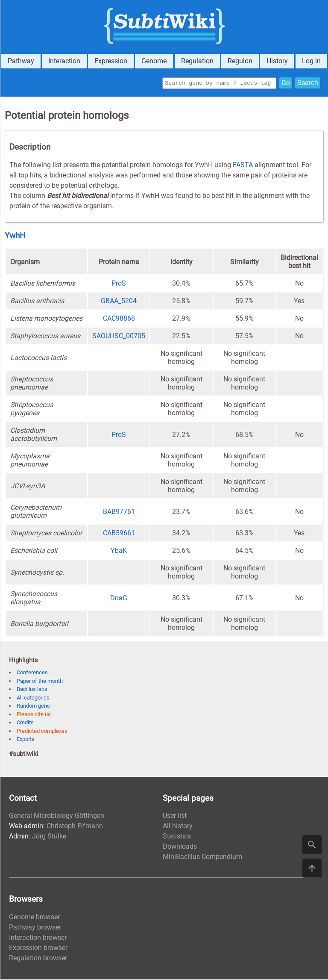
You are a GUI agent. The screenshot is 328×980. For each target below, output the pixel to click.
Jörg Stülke (49, 837)
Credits (25, 724)
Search (308, 84)
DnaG (119, 599)
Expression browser (38, 949)
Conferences (32, 674)
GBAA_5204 (119, 302)
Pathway (21, 61)
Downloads (180, 848)
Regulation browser (38, 959)
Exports (26, 740)
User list (175, 817)
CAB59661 (119, 534)
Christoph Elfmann (75, 827)
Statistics (177, 837)
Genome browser (34, 918)
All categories (33, 699)
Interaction (64, 61)
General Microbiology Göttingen (57, 817)
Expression (111, 61)
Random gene (33, 707)
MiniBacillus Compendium (202, 858)
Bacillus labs (32, 690)
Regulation (197, 61)
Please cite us (34, 716)
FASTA (243, 166)
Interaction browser (38, 939)
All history (178, 827)
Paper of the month (40, 682)
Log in (311, 61)
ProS (119, 285)
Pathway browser (35, 928)
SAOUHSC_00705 (119, 337)
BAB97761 (119, 513)
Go (286, 84)
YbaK (119, 552)
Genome (154, 61)
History (277, 61)
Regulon (240, 61)
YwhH (15, 237)
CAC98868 (119, 320)
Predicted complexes (42, 732)
